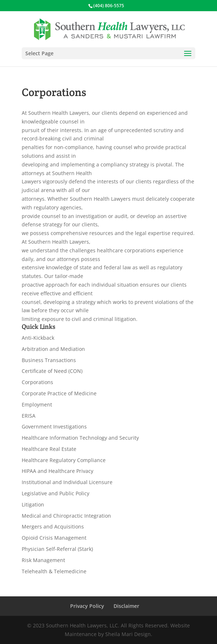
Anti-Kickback (38, 338)
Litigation (33, 504)
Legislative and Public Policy (56, 493)
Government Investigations (54, 427)
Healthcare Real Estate (49, 449)
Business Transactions (49, 360)
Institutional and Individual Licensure (67, 482)
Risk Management (43, 560)
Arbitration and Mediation (53, 349)
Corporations (37, 382)
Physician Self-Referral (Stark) (57, 549)
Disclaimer (126, 606)
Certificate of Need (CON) (52, 371)
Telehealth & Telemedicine (54, 571)
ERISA (29, 416)
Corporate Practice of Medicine (59, 393)
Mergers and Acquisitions (53, 526)
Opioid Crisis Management (54, 538)
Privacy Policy (87, 606)
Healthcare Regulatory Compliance (64, 460)
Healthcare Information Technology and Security (80, 438)
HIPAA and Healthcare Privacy (58, 471)
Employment (37, 404)
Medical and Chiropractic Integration (66, 516)
